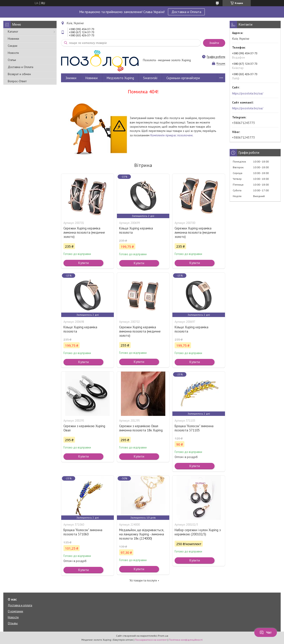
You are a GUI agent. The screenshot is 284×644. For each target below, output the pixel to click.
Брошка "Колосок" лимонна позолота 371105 (194, 428)
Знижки (71, 78)
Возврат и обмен (19, 74)
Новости (13, 53)
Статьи (12, 60)
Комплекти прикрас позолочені (172, 135)
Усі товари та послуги (143, 580)
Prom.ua (163, 636)
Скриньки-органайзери (183, 78)
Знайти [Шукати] (214, 43)
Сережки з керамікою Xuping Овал (84, 428)
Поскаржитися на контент (151, 640)
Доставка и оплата (20, 605)
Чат (266, 632)
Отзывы (13, 623)
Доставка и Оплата (186, 12)
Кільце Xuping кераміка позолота (136, 230)
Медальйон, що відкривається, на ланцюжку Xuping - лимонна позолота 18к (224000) (142, 534)
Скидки (13, 46)
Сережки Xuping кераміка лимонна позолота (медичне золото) (84, 232)
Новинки (13, 39)
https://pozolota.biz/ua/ (248, 93)
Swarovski (150, 78)
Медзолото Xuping (120, 78)
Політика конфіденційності (186, 640)
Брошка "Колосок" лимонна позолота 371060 (83, 532)
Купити (84, 263)
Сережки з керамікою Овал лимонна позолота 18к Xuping (141, 428)
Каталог (13, 31)
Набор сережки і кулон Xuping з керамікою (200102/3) (198, 532)
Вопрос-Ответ (17, 81)
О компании (15, 611)
